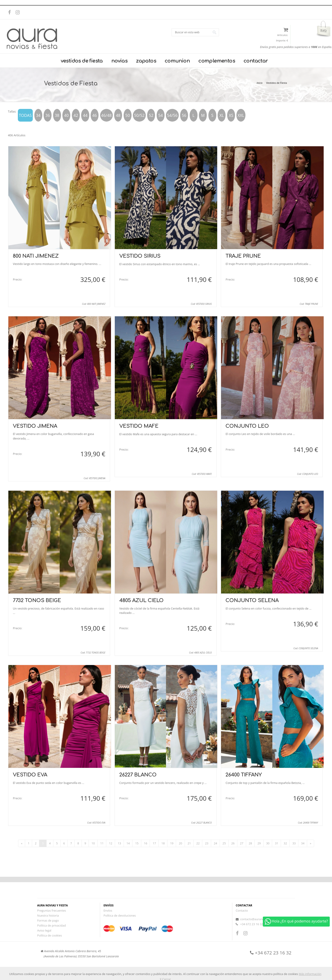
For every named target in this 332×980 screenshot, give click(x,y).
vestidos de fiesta (82, 61)
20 (180, 843)
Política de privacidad (52, 925)
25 (224, 843)
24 (215, 843)
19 (172, 843)
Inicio (259, 83)
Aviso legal (44, 930)
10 (93, 843)
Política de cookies (50, 935)
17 (154, 843)
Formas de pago (48, 920)
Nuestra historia (48, 915)
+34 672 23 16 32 (252, 924)
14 (128, 843)
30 (268, 843)
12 (111, 843)
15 (137, 843)
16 (146, 843)
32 (285, 843)
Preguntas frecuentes (52, 910)
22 (198, 843)
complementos (217, 61)
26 (233, 843)
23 (207, 843)
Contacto (242, 910)
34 (303, 843)
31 (277, 843)
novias (119, 61)
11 (102, 843)
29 (259, 843)
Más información (310, 974)
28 (251, 843)
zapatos (146, 61)
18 (163, 843)
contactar (256, 61)
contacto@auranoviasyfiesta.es (261, 919)
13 (119, 843)
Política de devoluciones (120, 915)
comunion (177, 61)
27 (242, 843)
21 (189, 843)
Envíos (108, 910)
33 (294, 843)
